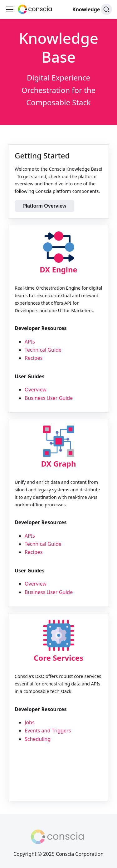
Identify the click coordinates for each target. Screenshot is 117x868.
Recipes (34, 358)
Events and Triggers (48, 731)
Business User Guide (49, 398)
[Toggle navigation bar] (10, 9)
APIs (30, 342)
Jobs (30, 722)
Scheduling (38, 739)
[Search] (106, 9)
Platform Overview (44, 206)
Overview (36, 390)
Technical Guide (43, 350)
